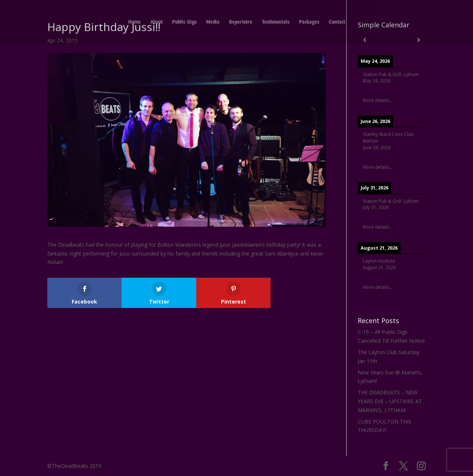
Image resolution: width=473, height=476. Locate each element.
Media (213, 22)
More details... (378, 100)
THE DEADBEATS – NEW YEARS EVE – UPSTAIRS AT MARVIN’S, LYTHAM (390, 401)
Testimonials (276, 22)
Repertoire (241, 22)
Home (135, 22)
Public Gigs (184, 22)
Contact (337, 22)
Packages (309, 22)
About (156, 22)
